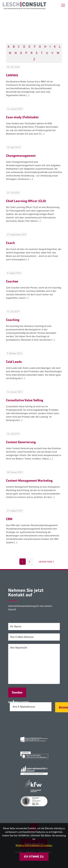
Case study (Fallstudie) (22, 117)
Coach (10, 243)
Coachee (12, 281)
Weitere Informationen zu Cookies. (34, 845)
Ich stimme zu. (34, 857)
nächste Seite (47, 562)
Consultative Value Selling (25, 400)
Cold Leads (14, 362)
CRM (9, 519)
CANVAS (12, 75)
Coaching (13, 320)
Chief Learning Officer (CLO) (26, 201)
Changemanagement (21, 156)
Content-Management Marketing (29, 481)
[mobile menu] (63, 5)
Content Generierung (21, 442)
